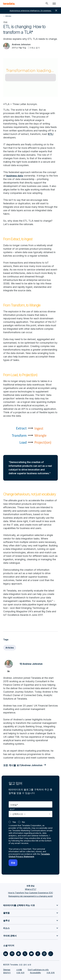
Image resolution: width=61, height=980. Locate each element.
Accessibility (35, 973)
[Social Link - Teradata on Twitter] (25, 954)
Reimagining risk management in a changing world (30, 896)
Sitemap (7, 970)
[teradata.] (9, 4)
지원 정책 (51, 973)
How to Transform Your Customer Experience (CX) (31, 893)
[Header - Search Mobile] (47, 4)
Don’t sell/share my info (38, 970)
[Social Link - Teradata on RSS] (51, 954)
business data (15, 176)
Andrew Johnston (21, 44)
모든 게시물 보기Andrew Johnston (23, 765)
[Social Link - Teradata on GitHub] (12, 954)
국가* (12, 809)
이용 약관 (20, 973)
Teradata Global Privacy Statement (29, 855)
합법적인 (7, 973)
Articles (10, 648)
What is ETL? (31, 889)
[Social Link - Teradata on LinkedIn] (6, 954)
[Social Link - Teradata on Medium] (19, 954)
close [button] (56, 11)
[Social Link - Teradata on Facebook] (38, 954)
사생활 (19, 970)
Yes (14, 822)
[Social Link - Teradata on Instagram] (44, 954)
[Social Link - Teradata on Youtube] (31, 954)
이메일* (14, 805)
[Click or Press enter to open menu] (54, 4)
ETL (51, 134)
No (23, 822)
